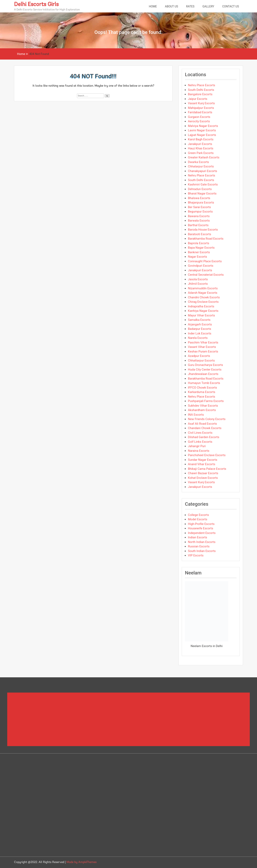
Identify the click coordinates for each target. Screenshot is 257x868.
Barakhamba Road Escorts (206, 239)
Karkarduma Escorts (202, 392)
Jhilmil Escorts (198, 284)
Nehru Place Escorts (202, 85)
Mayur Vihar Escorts (201, 315)
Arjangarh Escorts (200, 324)
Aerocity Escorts (199, 121)
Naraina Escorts (199, 451)
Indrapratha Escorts (201, 306)
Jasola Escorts (198, 279)
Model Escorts (198, 519)
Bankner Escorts (199, 252)
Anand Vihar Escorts (202, 464)
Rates (190, 6)
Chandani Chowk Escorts (205, 428)
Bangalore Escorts (200, 94)
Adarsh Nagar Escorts (203, 293)
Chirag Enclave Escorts (203, 302)
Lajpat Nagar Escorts (202, 135)
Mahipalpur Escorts (201, 108)
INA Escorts (196, 415)
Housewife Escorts (201, 528)
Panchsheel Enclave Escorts (207, 455)
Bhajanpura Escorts (201, 203)
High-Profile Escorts (201, 524)
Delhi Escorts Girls (36, 5)
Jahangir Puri (197, 446)
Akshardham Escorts (202, 410)
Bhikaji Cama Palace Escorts (207, 469)
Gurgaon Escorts (199, 117)
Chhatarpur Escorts (201, 166)
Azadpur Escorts (199, 356)
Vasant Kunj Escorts (201, 103)
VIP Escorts (196, 555)
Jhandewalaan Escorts (203, 374)
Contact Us (231, 6)
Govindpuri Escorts (201, 266)
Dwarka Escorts (198, 162)
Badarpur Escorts (199, 329)
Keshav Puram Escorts (203, 351)
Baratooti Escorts (199, 234)
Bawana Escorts (199, 216)
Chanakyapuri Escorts (202, 171)
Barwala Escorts (199, 221)
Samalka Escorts (199, 320)
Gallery (208, 6)
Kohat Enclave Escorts (203, 478)
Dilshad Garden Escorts (204, 437)
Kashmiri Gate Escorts (203, 184)
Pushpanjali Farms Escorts (206, 401)
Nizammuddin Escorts (203, 288)
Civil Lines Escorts (200, 433)
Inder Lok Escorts (200, 333)
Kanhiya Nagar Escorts (203, 311)
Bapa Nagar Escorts (201, 248)
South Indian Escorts (202, 551)
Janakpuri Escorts (200, 144)
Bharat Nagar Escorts (202, 193)
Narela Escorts (198, 338)
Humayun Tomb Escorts (204, 383)
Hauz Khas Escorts (201, 148)
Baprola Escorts (199, 243)
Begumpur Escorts (200, 212)
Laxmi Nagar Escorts (202, 130)
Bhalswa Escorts (199, 198)
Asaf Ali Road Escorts (202, 424)
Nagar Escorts (197, 257)
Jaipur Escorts (198, 99)
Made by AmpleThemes (82, 862)
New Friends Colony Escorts (207, 419)
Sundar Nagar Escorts (203, 460)
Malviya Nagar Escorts (203, 126)
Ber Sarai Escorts (199, 207)
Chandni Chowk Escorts (204, 297)
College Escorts (198, 515)
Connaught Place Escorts (205, 261)
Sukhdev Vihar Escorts (203, 406)
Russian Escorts (199, 546)
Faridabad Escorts (200, 112)
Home (153, 6)
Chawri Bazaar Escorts (203, 473)
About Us (171, 6)
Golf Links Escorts (200, 442)
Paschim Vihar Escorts (203, 342)
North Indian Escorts (202, 542)
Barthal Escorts (198, 225)
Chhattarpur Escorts (201, 361)
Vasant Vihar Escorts (202, 347)
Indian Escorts (197, 537)
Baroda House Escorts (203, 230)
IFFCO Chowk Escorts (202, 388)
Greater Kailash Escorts (204, 157)
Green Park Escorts (201, 153)
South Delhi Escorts (201, 90)
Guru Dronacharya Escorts (205, 365)
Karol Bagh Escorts (201, 139)
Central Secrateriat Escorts (206, 275)
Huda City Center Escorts (205, 370)
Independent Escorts (202, 533)
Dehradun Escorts (200, 189)
